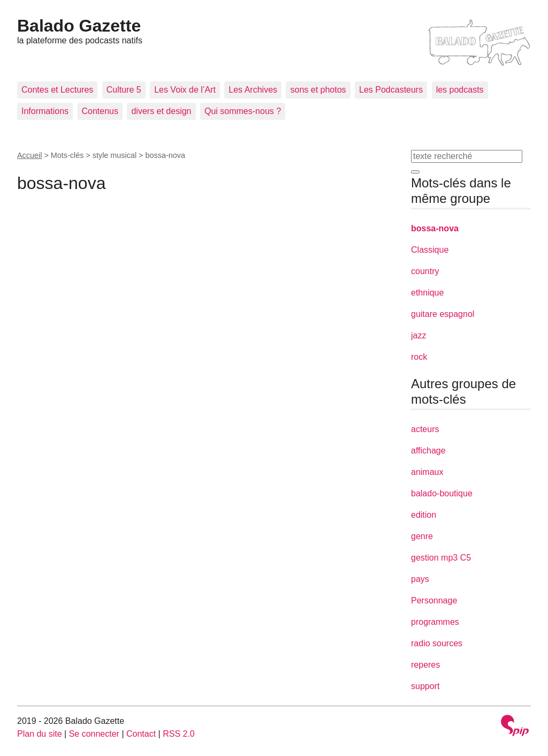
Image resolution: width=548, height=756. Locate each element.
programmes (435, 622)
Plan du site (40, 734)
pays (420, 579)
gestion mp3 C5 (441, 558)
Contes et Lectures (57, 90)
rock (419, 357)
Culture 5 (124, 90)
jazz (418, 335)
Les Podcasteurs (391, 90)
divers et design (161, 111)
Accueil (29, 155)
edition (424, 515)
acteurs (425, 429)
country (425, 271)
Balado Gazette (79, 26)
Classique (430, 250)
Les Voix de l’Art (185, 90)
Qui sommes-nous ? (243, 111)
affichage (428, 451)
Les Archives (253, 90)
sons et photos (318, 90)
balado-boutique (442, 493)
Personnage (434, 600)
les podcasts (460, 90)
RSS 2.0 (179, 734)
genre (422, 536)
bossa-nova (435, 228)
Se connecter (94, 734)
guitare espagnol (443, 314)
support (425, 686)
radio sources (437, 643)
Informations (45, 111)
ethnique (427, 293)
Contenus (100, 111)
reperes (425, 665)
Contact (141, 734)
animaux (427, 472)
